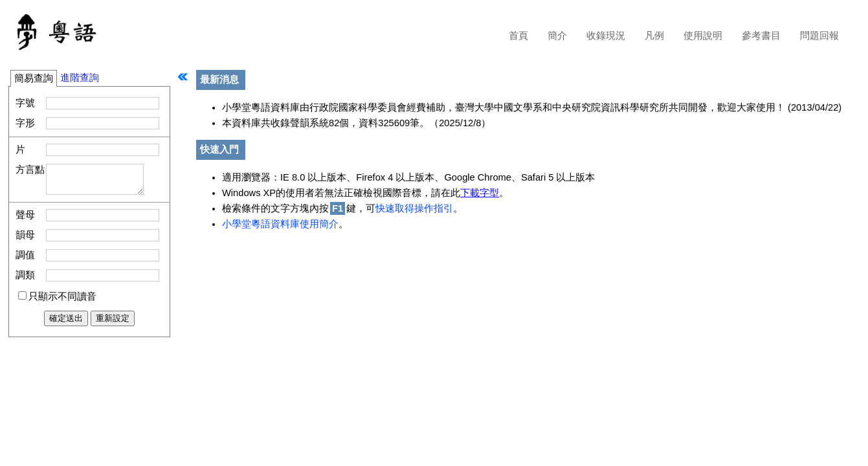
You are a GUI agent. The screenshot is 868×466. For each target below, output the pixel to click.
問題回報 (819, 36)
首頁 (518, 36)
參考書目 (761, 36)
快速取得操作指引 (414, 208)
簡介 (557, 36)
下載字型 (480, 193)
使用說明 (703, 36)
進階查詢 (80, 78)
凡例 (654, 36)
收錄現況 (606, 36)
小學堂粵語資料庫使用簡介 (280, 224)
